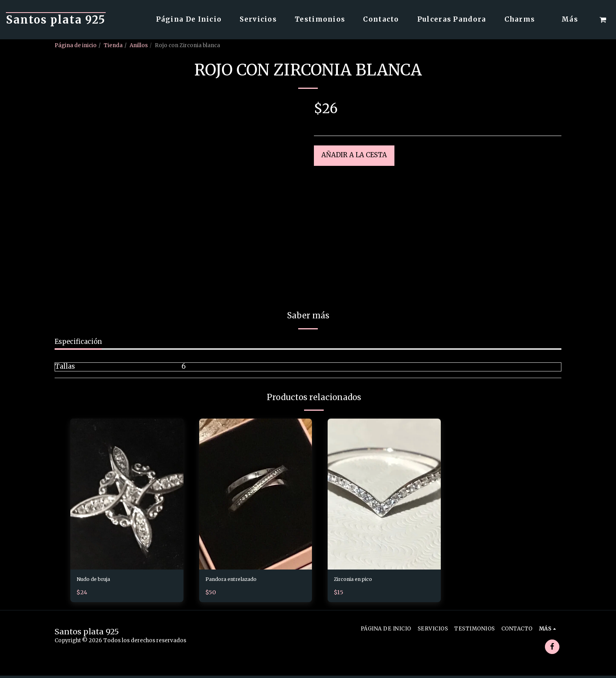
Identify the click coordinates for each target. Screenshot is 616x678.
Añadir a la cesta (354, 155)
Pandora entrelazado (238, 580)
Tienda (113, 45)
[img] (127, 494)
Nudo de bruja (99, 580)
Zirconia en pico (360, 580)
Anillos (139, 45)
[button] (603, 20)
